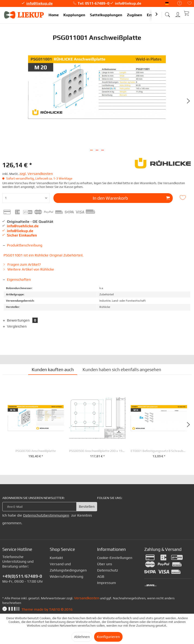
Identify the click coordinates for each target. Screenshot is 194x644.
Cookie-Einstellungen (115, 558)
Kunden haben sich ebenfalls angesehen (122, 369)
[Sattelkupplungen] (106, 15)
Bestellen (87, 507)
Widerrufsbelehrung (66, 576)
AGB (101, 576)
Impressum (106, 583)
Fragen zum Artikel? (22, 264)
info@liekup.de (40, 3)
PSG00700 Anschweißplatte (36, 451)
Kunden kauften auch (53, 369)
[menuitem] (177, 3)
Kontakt (56, 558)
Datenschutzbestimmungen (46, 515)
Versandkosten (87, 598)
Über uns (105, 564)
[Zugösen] (135, 15)
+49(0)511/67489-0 (22, 576)
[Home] (54, 15)
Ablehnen (82, 637)
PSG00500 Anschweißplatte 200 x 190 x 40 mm (97, 451)
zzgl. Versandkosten (36, 174)
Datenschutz (108, 570)
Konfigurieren (108, 637)
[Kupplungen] (74, 15)
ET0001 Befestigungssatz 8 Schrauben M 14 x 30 (159, 451)
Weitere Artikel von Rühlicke (29, 269)
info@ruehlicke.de (23, 226)
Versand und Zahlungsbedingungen (68, 567)
